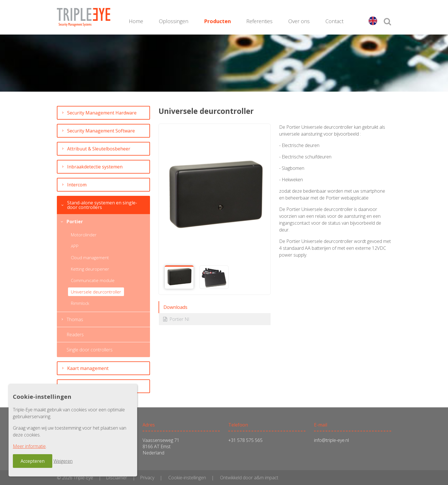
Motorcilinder (84, 235)
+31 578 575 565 (245, 440)
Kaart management (88, 368)
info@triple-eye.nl (331, 440)
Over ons (299, 21)
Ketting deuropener (90, 269)
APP (75, 246)
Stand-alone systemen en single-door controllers (102, 205)
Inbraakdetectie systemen (95, 167)
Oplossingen (174, 21)
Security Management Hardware (102, 113)
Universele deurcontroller (96, 292)
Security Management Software (101, 131)
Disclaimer (117, 478)
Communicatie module (93, 280)
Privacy (147, 478)
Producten (217, 21)
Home (136, 21)
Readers (75, 335)
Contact (334, 21)
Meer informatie (29, 446)
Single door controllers (90, 350)
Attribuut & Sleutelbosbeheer (99, 149)
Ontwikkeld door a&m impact (249, 478)
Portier (75, 222)
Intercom (77, 185)
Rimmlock (80, 303)
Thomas (75, 319)
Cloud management (90, 257)
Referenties (259, 21)
